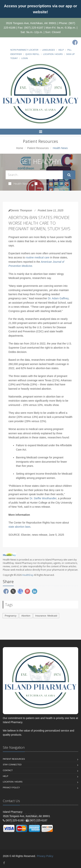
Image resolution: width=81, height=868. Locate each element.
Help (61, 50)
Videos (42, 184)
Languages (48, 50)
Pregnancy (11, 616)
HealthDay (28, 575)
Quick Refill (32, 54)
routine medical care (38, 257)
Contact (8, 770)
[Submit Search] (69, 175)
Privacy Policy (11, 788)
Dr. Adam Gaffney (58, 298)
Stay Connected (12, 765)
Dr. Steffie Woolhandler (43, 498)
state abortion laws (19, 527)
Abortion (26, 616)
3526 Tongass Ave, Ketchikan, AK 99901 (31, 23)
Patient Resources (38, 148)
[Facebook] (75, 42)
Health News (19, 184)
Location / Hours (53, 54)
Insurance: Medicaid (46, 616)
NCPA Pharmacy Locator (24, 50)
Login (25, 58)
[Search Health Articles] (34, 175)
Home (20, 148)
